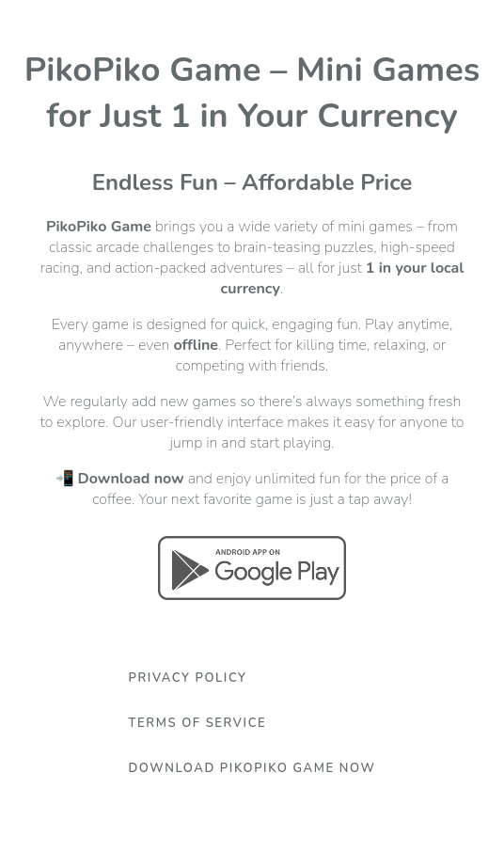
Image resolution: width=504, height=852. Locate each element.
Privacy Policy (187, 678)
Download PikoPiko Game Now (252, 768)
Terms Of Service (197, 723)
